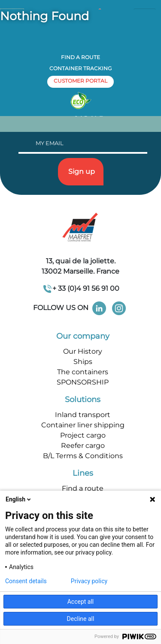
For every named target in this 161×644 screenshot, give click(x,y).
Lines (83, 473)
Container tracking (80, 68)
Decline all (81, 619)
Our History (83, 351)
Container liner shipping (83, 425)
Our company (83, 336)
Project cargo (83, 435)
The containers (83, 372)
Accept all (81, 602)
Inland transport (83, 415)
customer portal (80, 81)
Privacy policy (89, 581)
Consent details (26, 581)
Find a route (80, 57)
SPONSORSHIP (83, 382)
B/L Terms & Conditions (83, 456)
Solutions (83, 400)
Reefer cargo (83, 446)
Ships (83, 362)
